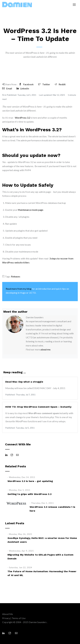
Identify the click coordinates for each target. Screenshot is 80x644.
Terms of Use (19, 618)
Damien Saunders (38, 622)
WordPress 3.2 (23, 118)
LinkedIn (23, 88)
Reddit (60, 84)
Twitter (44, 84)
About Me (8, 614)
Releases (16, 276)
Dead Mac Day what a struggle (24, 382)
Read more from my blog (19, 289)
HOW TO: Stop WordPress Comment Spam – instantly (38, 407)
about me (45, 349)
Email (7, 88)
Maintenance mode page (31, 210)
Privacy (6, 618)
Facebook (26, 84)
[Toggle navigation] (74, 5)
